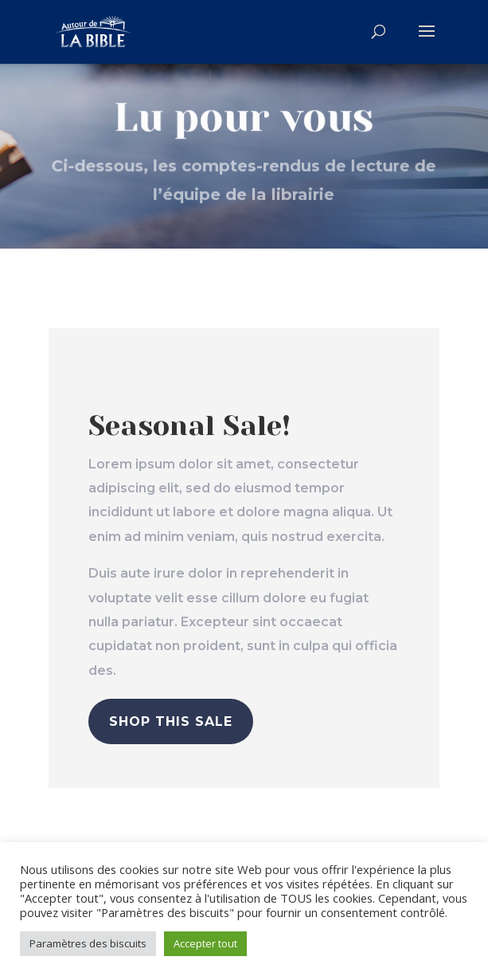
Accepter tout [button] (205, 943)
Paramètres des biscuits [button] (88, 943)
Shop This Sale (171, 721)
